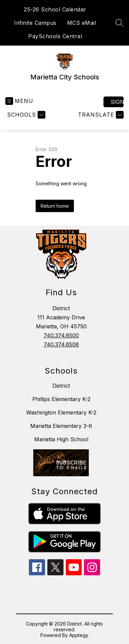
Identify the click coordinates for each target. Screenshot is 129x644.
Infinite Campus (35, 23)
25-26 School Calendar (55, 9)
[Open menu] (19, 101)
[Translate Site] (100, 115)
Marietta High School (61, 439)
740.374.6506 (61, 344)
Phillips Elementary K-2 (61, 399)
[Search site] (120, 23)
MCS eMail (82, 23)
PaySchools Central (55, 36)
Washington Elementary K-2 (61, 412)
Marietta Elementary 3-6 (61, 426)
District (61, 386)
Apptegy (79, 635)
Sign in (117, 102)
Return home (55, 206)
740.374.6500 (61, 335)
